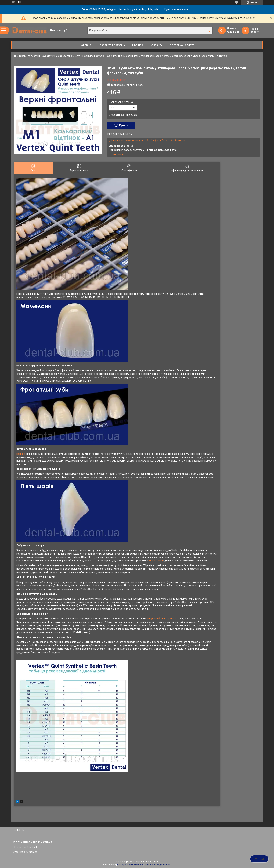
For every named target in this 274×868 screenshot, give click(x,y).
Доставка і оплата (182, 45)
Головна (85, 45)
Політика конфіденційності (158, 865)
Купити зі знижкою (176, 9)
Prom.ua (154, 862)
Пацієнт (21, 454)
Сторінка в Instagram (25, 852)
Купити (124, 125)
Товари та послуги (110, 45)
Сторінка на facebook (25, 847)
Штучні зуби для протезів (89, 56)
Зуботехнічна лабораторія (57, 56)
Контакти (156, 45)
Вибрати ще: (123, 115)
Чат (259, 859)
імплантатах (156, 561)
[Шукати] (208, 30)
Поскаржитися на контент (130, 865)
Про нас (138, 45)
